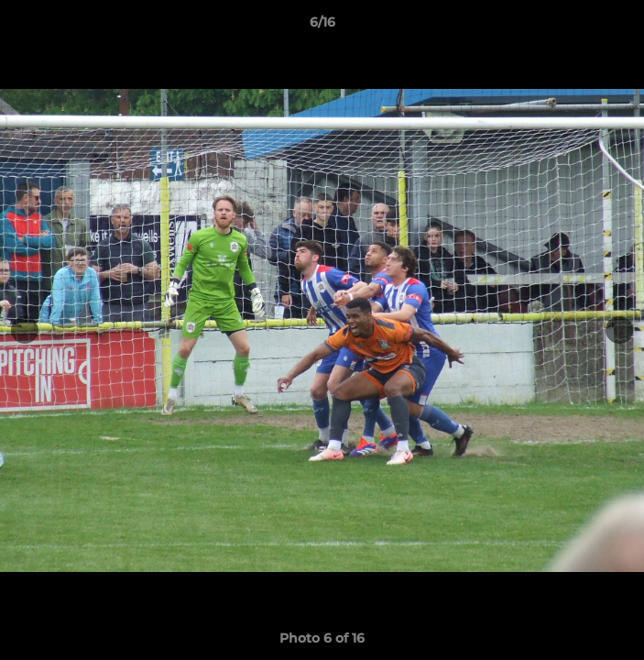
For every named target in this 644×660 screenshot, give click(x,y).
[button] (622, 27)
